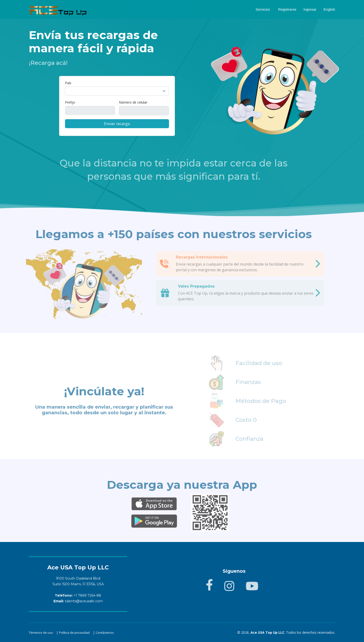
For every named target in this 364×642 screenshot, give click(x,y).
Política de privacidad (74, 633)
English (329, 9)
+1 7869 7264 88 (87, 595)
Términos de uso (41, 633)
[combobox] (117, 91)
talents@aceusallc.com (84, 601)
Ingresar (310, 9)
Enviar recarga (117, 124)
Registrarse (287, 9)
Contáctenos (105, 633)
